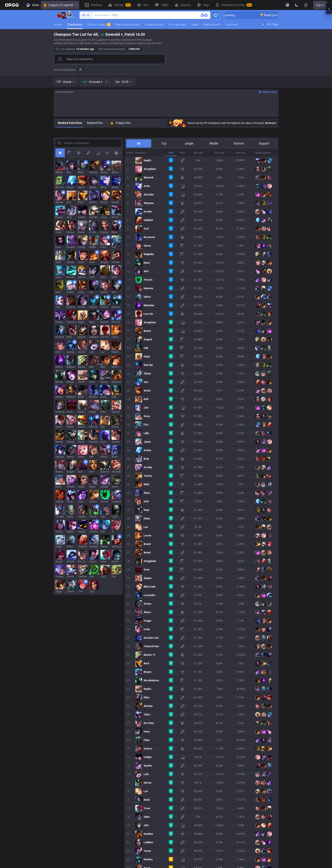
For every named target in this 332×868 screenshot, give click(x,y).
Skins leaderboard (127, 25)
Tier (171, 153)
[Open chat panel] (329, 75)
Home (58, 25)
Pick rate (219, 153)
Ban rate (241, 153)
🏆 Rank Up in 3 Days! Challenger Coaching (243, 15)
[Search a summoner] (204, 15)
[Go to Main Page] (12, 5)
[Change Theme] (297, 5)
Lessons (232, 25)
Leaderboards (154, 25)
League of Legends (60, 5)
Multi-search (212, 25)
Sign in (320, 5)
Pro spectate (177, 25)
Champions (75, 25)
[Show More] (287, 5)
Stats (195, 25)
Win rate (198, 153)
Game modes (99, 25)
